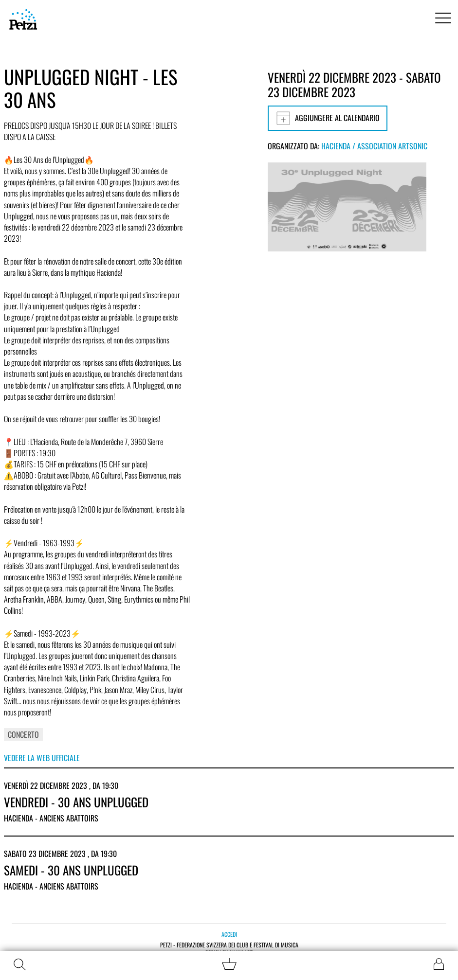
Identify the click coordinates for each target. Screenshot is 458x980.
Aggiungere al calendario (328, 118)
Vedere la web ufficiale (42, 758)
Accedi (229, 934)
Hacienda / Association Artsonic (374, 146)
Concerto (23, 734)
